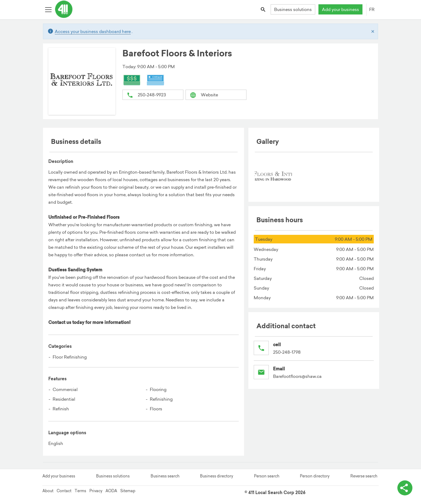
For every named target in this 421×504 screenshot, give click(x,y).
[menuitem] (273, 176)
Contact (64, 491)
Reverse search (364, 476)
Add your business (340, 9)
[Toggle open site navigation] (48, 9)
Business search (165, 476)
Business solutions (293, 9)
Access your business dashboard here (93, 31)
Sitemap (128, 491)
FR (372, 9)
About (48, 491)
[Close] (373, 31)
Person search (267, 476)
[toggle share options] (405, 488)
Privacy (96, 491)
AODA (111, 491)
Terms (80, 491)
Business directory (217, 476)
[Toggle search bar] (264, 9)
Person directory (315, 476)
